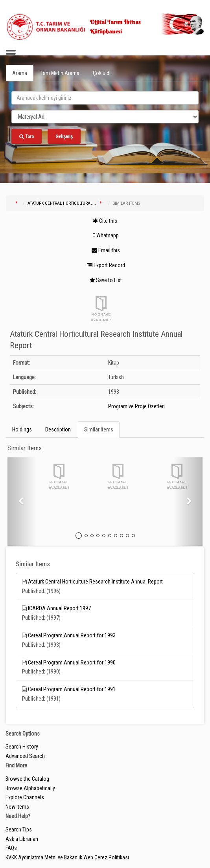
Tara (27, 137)
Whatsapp (106, 235)
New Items (17, 807)
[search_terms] (105, 98)
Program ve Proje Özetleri (136, 406)
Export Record (106, 265)
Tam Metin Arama (60, 73)
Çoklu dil (102, 73)
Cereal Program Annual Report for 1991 (72, 689)
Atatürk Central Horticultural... (62, 203)
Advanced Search (25, 756)
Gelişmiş (64, 137)
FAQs (11, 848)
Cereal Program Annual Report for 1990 (72, 662)
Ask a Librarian (22, 839)
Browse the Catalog (27, 779)
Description (58, 429)
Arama (20, 73)
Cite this (105, 221)
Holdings (22, 429)
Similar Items (99, 429)
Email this (106, 250)
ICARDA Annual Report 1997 (59, 608)
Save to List (106, 280)
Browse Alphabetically (30, 788)
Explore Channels (25, 797)
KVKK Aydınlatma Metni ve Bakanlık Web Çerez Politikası (67, 857)
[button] (22, 502)
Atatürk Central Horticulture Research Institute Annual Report (95, 582)
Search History (22, 747)
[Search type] (105, 117)
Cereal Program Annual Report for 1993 (72, 635)
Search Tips (19, 829)
